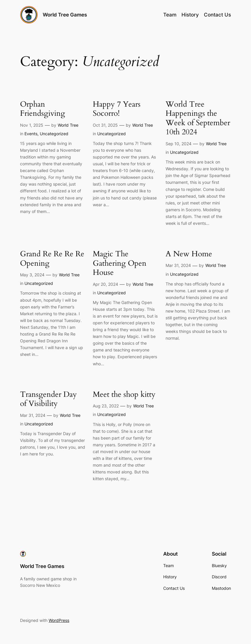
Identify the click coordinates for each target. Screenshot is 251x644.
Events (31, 134)
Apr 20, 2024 (105, 284)
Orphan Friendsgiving (43, 109)
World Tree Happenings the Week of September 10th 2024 (198, 118)
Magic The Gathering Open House (120, 264)
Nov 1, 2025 (32, 125)
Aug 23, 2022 (106, 406)
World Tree (68, 125)
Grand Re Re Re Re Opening (52, 259)
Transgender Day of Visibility (48, 399)
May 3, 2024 (32, 275)
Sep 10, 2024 (179, 144)
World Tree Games (65, 15)
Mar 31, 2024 (178, 265)
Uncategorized (54, 134)
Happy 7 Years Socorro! (117, 109)
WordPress (59, 620)
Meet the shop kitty (124, 395)
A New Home (189, 254)
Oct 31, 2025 (105, 125)
